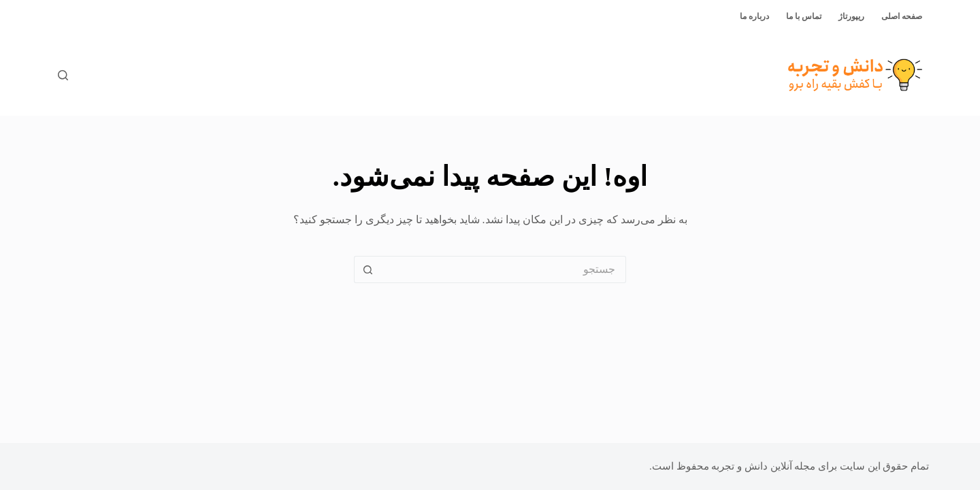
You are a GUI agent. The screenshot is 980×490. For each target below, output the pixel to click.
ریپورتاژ (851, 16)
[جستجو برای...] (504, 269)
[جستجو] (63, 75)
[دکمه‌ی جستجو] (367, 269)
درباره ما (754, 16)
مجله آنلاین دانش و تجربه (763, 466)
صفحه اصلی (902, 16)
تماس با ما (804, 16)
